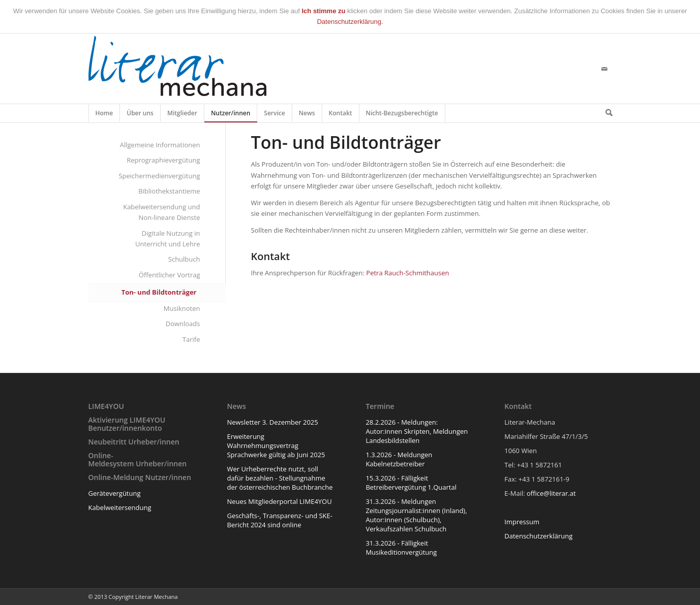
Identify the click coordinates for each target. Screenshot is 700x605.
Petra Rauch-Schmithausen (407, 273)
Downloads (183, 324)
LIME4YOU (106, 406)
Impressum (522, 522)
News (307, 115)
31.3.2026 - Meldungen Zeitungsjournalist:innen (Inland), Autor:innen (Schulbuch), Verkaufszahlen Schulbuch (416, 515)
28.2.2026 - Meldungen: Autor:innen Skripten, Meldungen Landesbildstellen (417, 431)
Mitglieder (182, 115)
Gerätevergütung (115, 493)
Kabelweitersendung (120, 507)
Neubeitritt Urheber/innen (134, 442)
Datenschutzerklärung (538, 536)
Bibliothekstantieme (169, 191)
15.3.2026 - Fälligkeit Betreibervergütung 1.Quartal (411, 483)
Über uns (140, 115)
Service (275, 115)
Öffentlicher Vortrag (170, 275)
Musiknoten (182, 308)
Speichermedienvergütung (159, 176)
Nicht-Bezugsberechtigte (402, 115)
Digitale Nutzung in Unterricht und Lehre (168, 238)
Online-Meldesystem (111, 459)
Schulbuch (184, 259)
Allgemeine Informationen (160, 145)
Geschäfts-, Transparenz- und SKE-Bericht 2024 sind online (280, 520)
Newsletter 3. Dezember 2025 (272, 422)
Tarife (191, 339)
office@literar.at (551, 493)
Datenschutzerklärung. (350, 22)
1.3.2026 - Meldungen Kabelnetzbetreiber (399, 459)
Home (104, 115)
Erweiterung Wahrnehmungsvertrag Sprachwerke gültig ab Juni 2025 (276, 445)
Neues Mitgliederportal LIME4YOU (279, 501)
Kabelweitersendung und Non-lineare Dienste (161, 212)
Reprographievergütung (163, 160)
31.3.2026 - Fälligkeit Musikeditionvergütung (401, 548)
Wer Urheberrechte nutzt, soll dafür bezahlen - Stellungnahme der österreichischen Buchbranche (280, 478)
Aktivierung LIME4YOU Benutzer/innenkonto (127, 424)
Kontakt (341, 115)
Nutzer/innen (231, 115)
